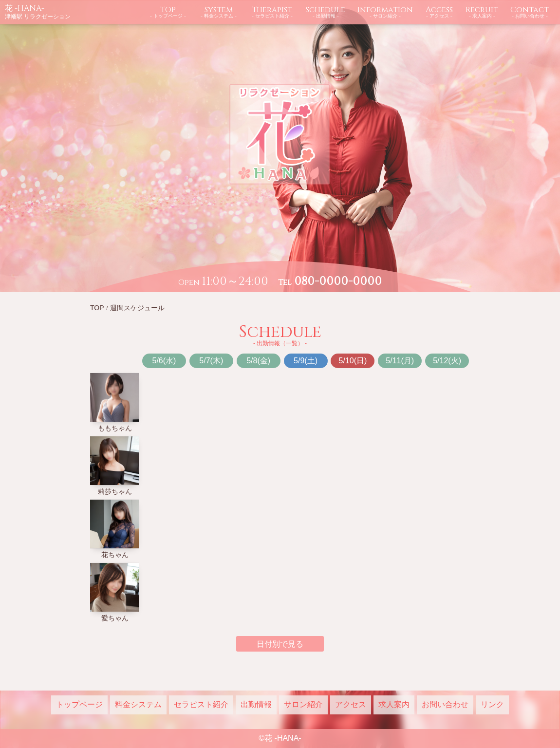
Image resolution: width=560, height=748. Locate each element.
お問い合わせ (445, 704)
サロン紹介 (303, 704)
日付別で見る (280, 644)
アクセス (351, 704)
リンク (492, 704)
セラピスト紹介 (201, 704)
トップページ (79, 704)
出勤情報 (256, 704)
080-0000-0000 (338, 281)
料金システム (138, 704)
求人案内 (394, 704)
